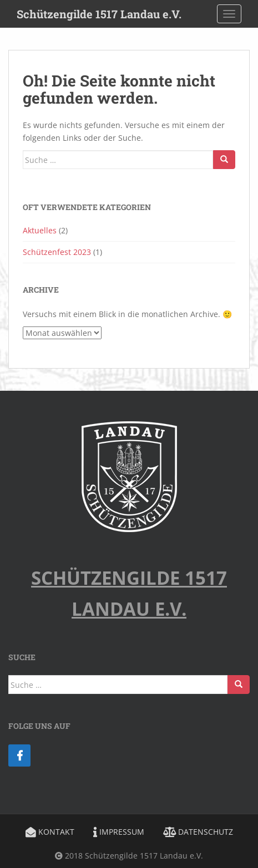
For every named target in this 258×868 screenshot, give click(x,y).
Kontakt (50, 832)
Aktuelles (40, 230)
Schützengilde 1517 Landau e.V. (99, 14)
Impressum (119, 832)
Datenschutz (198, 832)
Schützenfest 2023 (57, 252)
